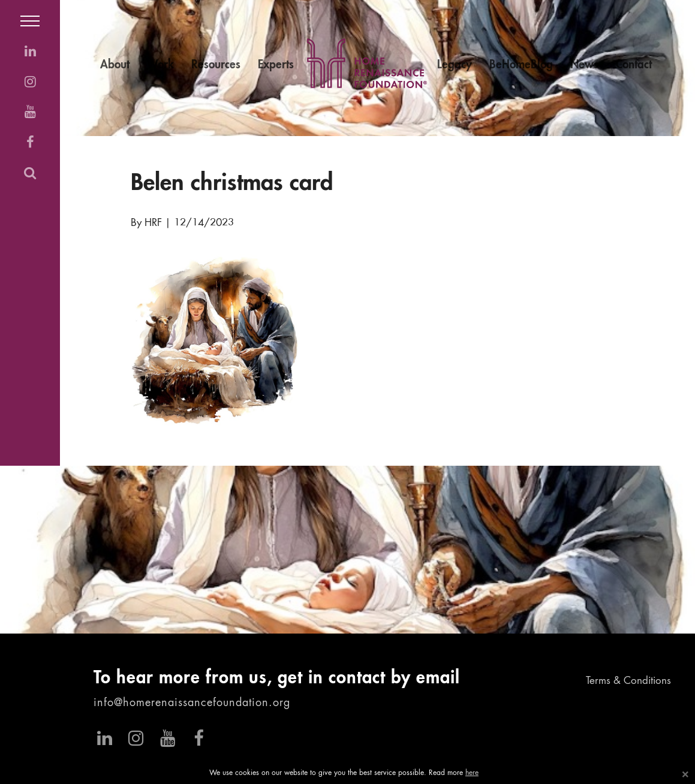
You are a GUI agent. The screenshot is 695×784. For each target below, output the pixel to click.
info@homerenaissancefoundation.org (192, 703)
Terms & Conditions (628, 681)
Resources (216, 65)
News (584, 65)
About (115, 65)
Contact (634, 65)
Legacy (455, 65)
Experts (276, 65)
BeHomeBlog (521, 65)
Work (160, 65)
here (472, 773)
